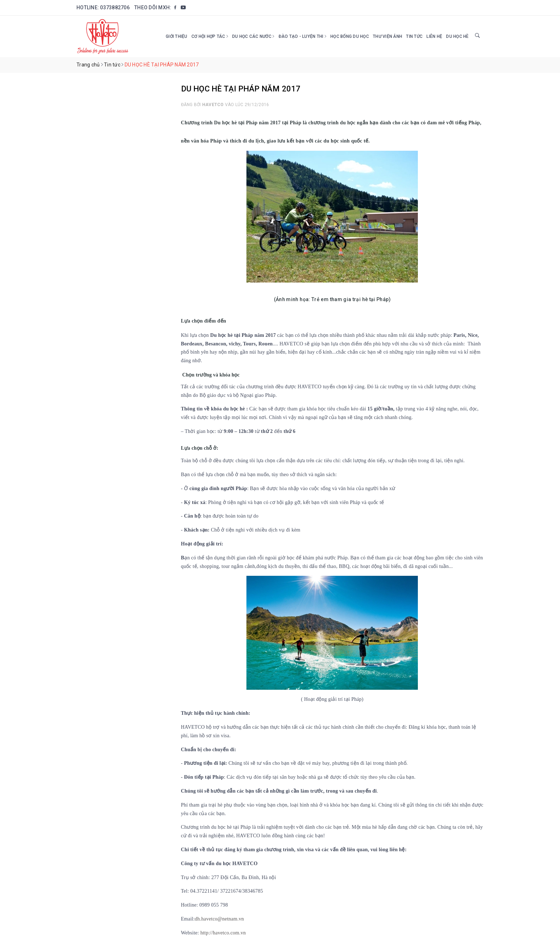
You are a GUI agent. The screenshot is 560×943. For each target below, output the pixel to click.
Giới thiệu (177, 36)
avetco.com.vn (231, 933)
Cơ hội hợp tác (210, 36)
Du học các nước (253, 36)
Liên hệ (434, 36)
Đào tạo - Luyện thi (302, 36)
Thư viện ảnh (387, 36)
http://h (208, 933)
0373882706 (115, 8)
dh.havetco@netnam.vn (220, 919)
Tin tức (414, 36)
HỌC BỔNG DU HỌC (350, 36)
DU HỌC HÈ (457, 36)
